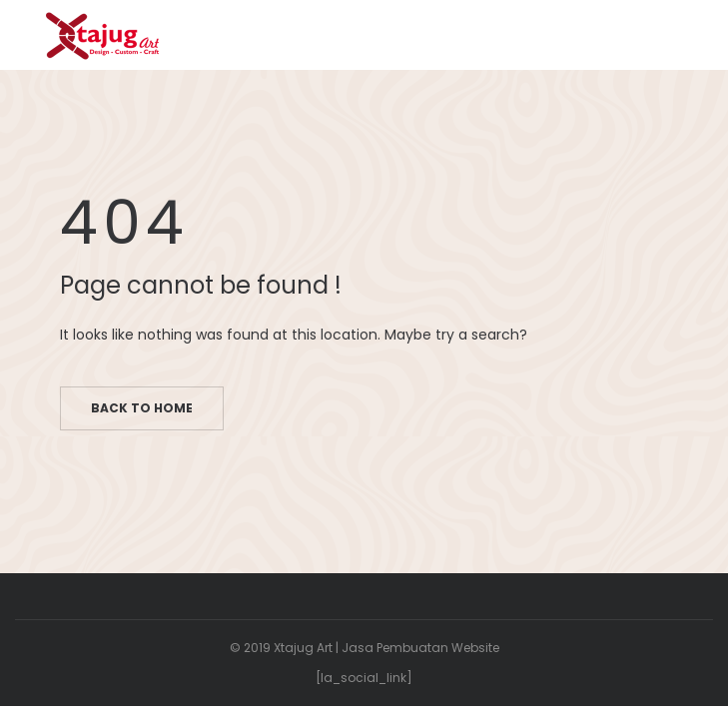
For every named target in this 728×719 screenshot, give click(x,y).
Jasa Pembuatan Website (420, 648)
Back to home (142, 408)
